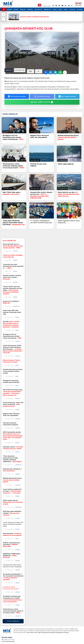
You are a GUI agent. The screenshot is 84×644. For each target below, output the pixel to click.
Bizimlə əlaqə (47, 6)
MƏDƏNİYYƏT (48, 9)
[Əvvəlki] (3, 15)
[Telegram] (69, 6)
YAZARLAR (72, 9)
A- (39, 71)
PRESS (60, 9)
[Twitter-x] (56, 6)
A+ (31, 71)
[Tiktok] (66, 6)
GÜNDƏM (9, 9)
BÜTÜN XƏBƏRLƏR (13, 621)
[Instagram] (59, 6)
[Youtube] (62, 6)
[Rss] (72, 6)
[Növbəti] (3, 19)
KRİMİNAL (30, 9)
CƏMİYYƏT (23, 9)
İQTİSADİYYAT (38, 9)
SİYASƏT (16, 9)
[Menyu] (4, 9)
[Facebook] (53, 6)
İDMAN (55, 9)
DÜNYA (66, 9)
